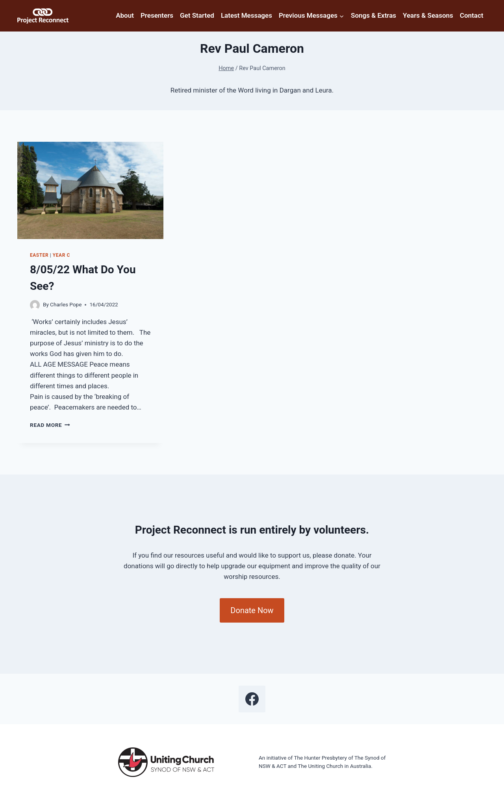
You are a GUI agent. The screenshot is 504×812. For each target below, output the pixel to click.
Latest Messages (246, 15)
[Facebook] (252, 699)
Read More (50, 425)
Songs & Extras (373, 15)
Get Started (197, 15)
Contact (472, 15)
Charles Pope (66, 304)
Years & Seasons (428, 15)
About (125, 15)
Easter (39, 255)
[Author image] (35, 305)
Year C (61, 255)
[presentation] (90, 190)
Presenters (157, 15)
